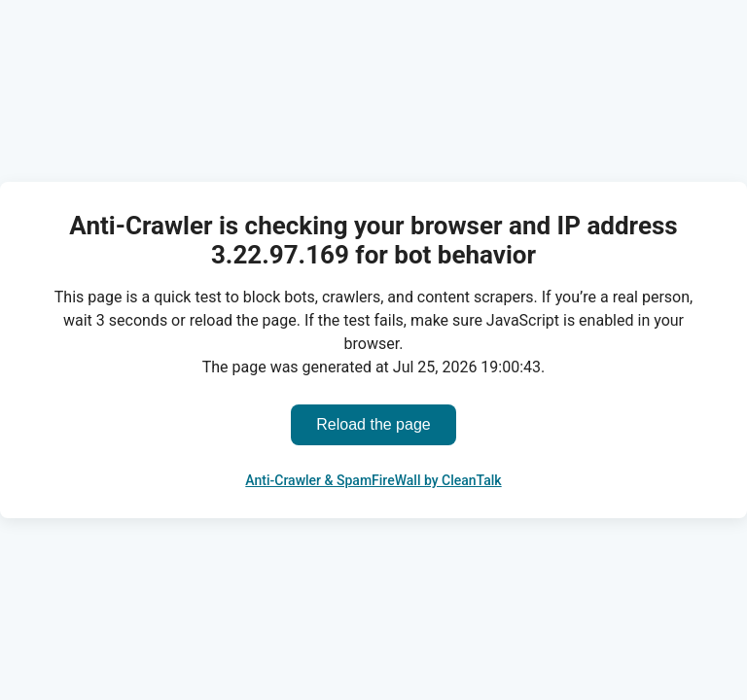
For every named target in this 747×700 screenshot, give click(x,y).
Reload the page (373, 424)
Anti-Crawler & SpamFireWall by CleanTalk (373, 480)
